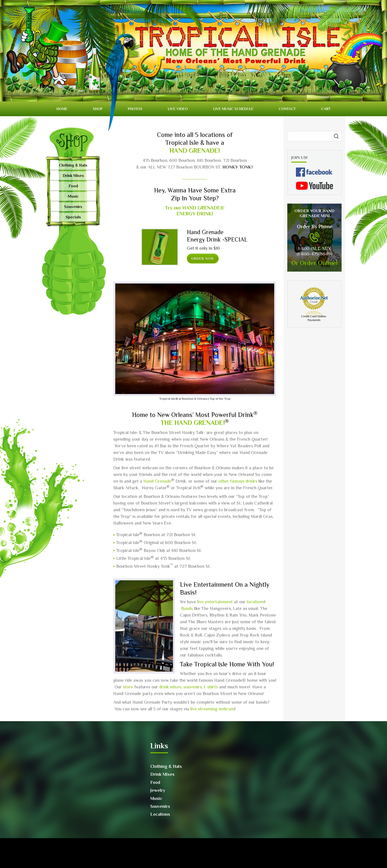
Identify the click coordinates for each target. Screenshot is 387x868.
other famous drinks (238, 481)
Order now (203, 259)
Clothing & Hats (73, 165)
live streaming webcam (212, 709)
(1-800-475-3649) (314, 254)
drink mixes (170, 687)
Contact (287, 109)
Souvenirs (73, 207)
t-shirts (211, 687)
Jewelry (158, 790)
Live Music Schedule (233, 109)
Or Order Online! (314, 263)
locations (256, 602)
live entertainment (215, 602)
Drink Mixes (73, 176)
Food (73, 186)
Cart (326, 109)
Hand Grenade (157, 481)
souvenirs (193, 687)
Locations (160, 814)
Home (62, 109)
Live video (178, 109)
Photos (135, 109)
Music (73, 196)
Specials (73, 217)
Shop (98, 109)
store (128, 687)
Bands (187, 608)
